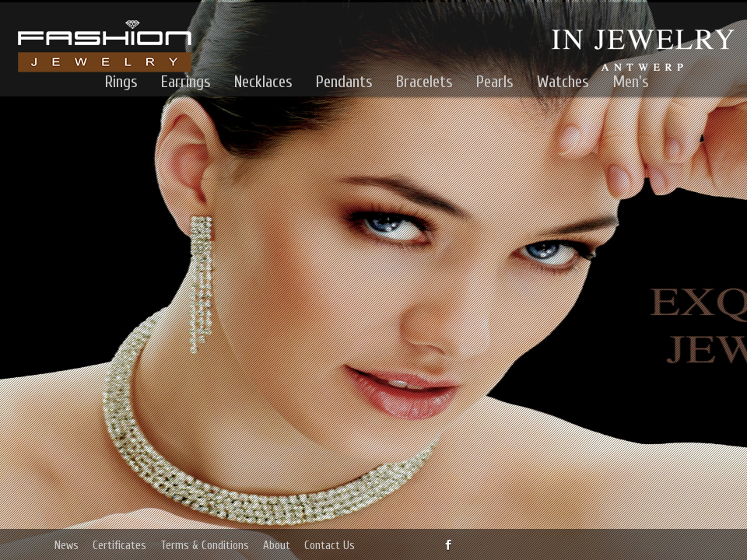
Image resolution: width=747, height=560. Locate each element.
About (277, 546)
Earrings (186, 82)
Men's (631, 82)
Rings (121, 82)
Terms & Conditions (205, 546)
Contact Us (330, 546)
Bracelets (424, 82)
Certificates (119, 546)
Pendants (344, 82)
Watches (563, 82)
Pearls (495, 82)
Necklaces (263, 82)
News (67, 546)
